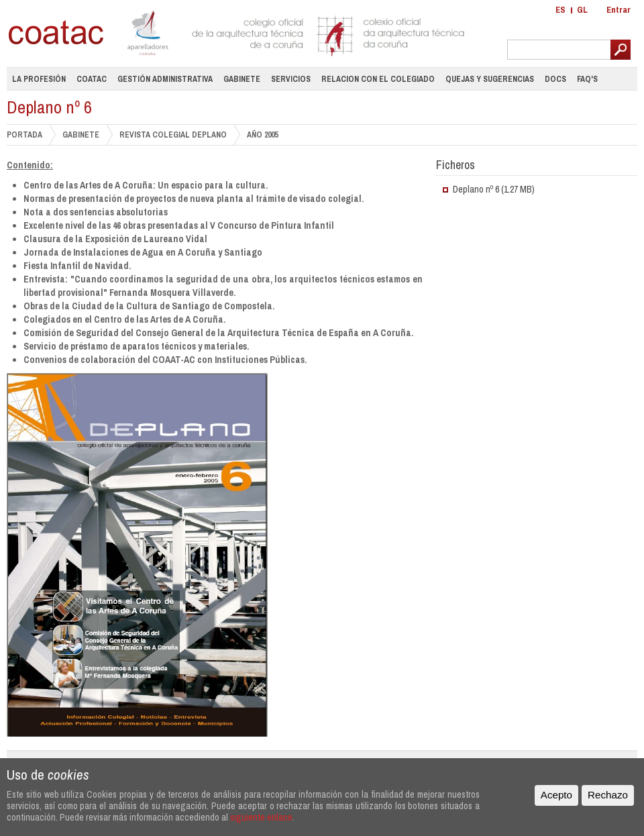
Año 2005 (262, 135)
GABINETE (81, 135)
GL (582, 10)
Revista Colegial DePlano (173, 135)
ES (560, 10)
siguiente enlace (261, 817)
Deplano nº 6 (476, 189)
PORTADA (24, 135)
